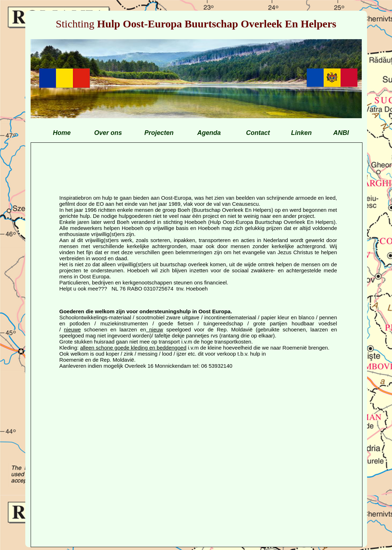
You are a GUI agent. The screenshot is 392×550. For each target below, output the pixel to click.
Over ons (108, 133)
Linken (301, 133)
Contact (258, 133)
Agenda (209, 133)
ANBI (341, 133)
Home (62, 133)
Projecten (159, 133)
